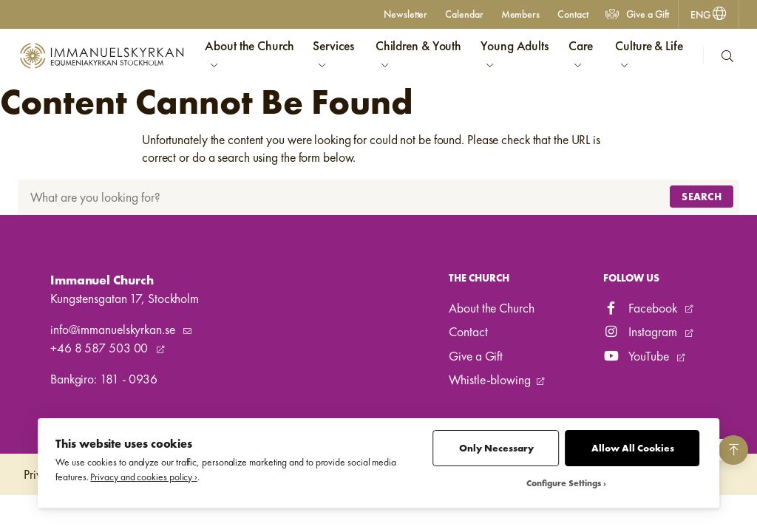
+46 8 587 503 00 (101, 348)
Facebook (642, 308)
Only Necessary (496, 448)
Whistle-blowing (489, 380)
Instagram (642, 332)
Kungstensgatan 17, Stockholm (125, 299)
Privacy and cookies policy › (144, 477)
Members (520, 14)
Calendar (464, 14)
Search (702, 197)
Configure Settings (564, 484)
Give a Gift (637, 14)
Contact (573, 14)
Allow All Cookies (633, 448)
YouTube (638, 356)
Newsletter (405, 14)
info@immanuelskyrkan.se (114, 330)
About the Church (491, 308)
